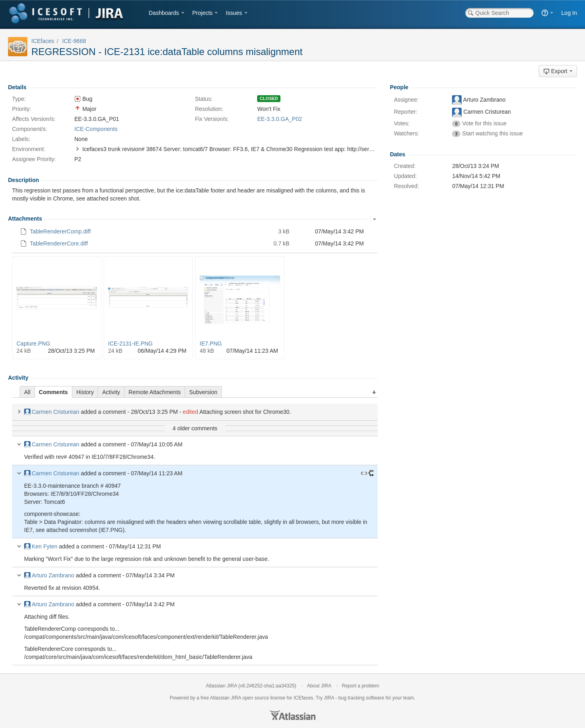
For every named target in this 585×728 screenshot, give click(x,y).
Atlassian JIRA (222, 686)
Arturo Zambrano (49, 575)
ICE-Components (96, 129)
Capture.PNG (33, 344)
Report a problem (361, 686)
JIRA (236, 698)
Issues (234, 13)
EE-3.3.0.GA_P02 (279, 119)
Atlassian (292, 715)
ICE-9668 (74, 41)
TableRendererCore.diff (59, 243)
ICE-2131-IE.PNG (130, 344)
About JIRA (319, 686)
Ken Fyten (41, 546)
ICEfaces (43, 41)
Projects (203, 13)
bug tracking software (361, 698)
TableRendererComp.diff (60, 231)
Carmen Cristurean (52, 412)
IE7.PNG (211, 344)
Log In (569, 13)
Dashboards (164, 13)
